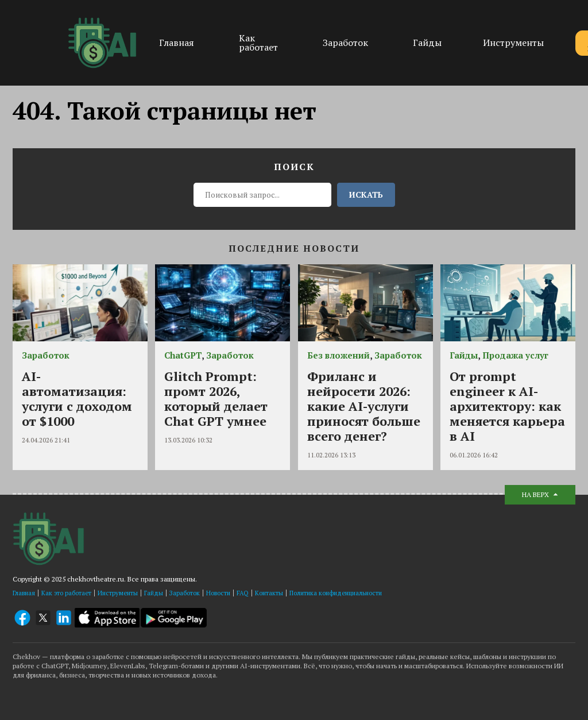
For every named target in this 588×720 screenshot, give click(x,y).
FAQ (243, 593)
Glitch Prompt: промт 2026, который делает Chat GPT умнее (216, 398)
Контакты (269, 593)
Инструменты (513, 43)
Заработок (345, 43)
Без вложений (339, 355)
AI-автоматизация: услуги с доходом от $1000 (77, 398)
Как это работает (66, 593)
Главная (177, 43)
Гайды (427, 43)
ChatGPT (183, 355)
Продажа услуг (515, 355)
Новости (218, 593)
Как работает (258, 43)
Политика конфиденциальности (336, 593)
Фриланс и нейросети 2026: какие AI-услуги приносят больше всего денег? (364, 406)
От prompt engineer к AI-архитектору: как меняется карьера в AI (507, 406)
